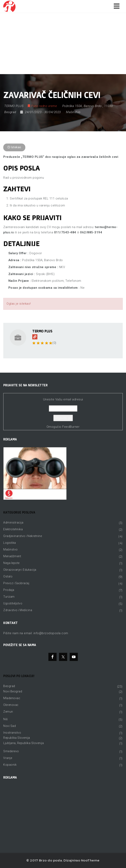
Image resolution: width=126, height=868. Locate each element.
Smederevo (11, 751)
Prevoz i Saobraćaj (16, 583)
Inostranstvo (12, 733)
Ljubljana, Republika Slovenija (23, 743)
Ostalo (8, 576)
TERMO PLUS (42, 331)
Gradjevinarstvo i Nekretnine (23, 536)
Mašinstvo (73, 112)
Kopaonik (10, 765)
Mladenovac (12, 698)
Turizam (9, 597)
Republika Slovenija (17, 738)
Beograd (9, 686)
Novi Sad (9, 726)
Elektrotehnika (13, 529)
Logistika (10, 543)
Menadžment (12, 556)
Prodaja (9, 590)
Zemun (8, 712)
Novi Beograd (13, 691)
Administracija (13, 523)
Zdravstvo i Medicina (18, 610)
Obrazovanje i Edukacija (20, 570)
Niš (6, 719)
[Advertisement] (63, 43)
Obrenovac (11, 705)
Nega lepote (11, 563)
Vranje (8, 758)
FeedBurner (71, 427)
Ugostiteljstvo (13, 603)
